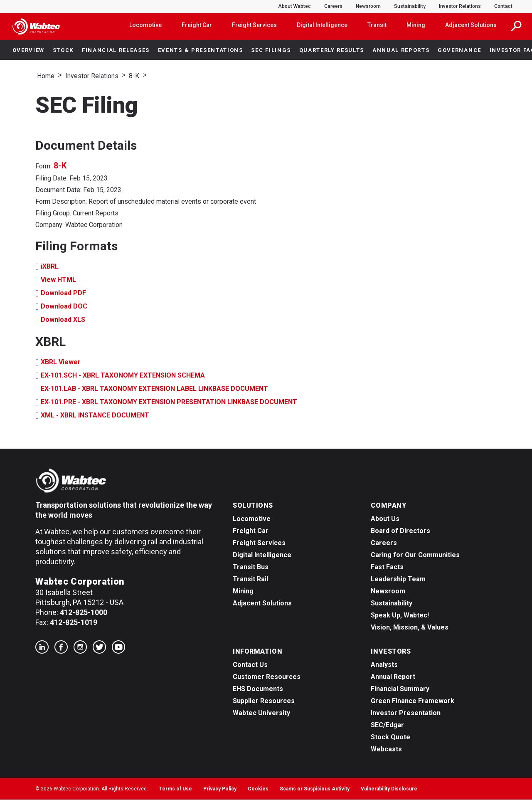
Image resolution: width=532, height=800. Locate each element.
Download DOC (64, 307)
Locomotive (145, 25)
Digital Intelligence (322, 25)
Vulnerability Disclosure (389, 789)
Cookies (258, 789)
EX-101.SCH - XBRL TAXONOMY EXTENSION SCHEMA (123, 376)
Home (46, 76)
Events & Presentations (201, 50)
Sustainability (410, 6)
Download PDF (63, 293)
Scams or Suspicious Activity (315, 789)
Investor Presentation (406, 713)
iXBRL (50, 267)
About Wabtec (294, 6)
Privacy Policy (220, 789)
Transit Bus (251, 567)
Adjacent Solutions (471, 25)
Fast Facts (387, 567)
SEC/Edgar (387, 725)
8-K (134, 76)
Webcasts (386, 749)
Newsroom (368, 6)
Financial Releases (116, 50)
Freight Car (197, 25)
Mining (416, 25)
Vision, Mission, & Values (410, 628)
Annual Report (393, 677)
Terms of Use (176, 789)
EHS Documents (258, 689)
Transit (377, 25)
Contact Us (250, 665)
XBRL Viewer (61, 362)
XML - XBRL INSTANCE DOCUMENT (95, 416)
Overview (28, 50)
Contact (503, 6)
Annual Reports (401, 50)
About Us (385, 519)
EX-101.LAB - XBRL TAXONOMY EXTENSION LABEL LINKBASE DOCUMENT (154, 389)
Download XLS (63, 320)
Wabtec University (261, 713)
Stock (63, 50)
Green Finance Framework (413, 701)
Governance (459, 50)
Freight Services (254, 25)
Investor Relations (460, 6)
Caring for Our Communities (415, 555)
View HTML (58, 280)
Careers (333, 6)
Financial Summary (400, 689)
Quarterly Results (332, 50)
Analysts (384, 665)
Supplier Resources (264, 701)
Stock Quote (390, 737)
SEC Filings (271, 50)
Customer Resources (267, 677)
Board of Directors (400, 531)
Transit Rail (250, 579)
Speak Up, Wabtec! (400, 616)
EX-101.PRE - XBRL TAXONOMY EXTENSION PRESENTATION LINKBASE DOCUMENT (169, 402)
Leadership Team (398, 579)
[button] (516, 26)
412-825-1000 (84, 613)
